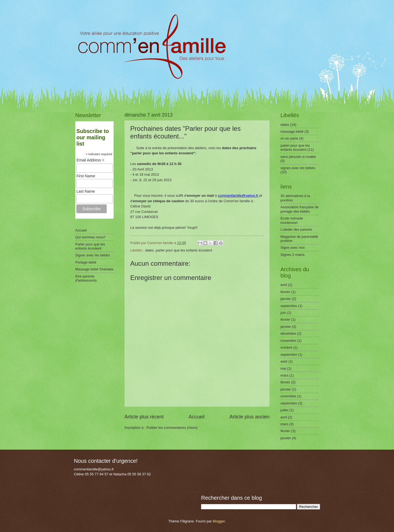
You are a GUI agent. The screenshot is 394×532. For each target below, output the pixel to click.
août (284, 361)
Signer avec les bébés (93, 255)
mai (283, 368)
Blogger (219, 521)
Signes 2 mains (292, 255)
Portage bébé (86, 262)
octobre (286, 347)
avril (284, 285)
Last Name (86, 191)
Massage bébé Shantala (94, 269)
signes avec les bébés (298, 168)
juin (283, 313)
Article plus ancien (250, 417)
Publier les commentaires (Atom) (172, 428)
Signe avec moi (292, 248)
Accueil (196, 417)
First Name (86, 176)
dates (149, 250)
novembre (288, 341)
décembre (288, 333)
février (285, 292)
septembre (289, 306)
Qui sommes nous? (90, 237)
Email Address (90, 160)
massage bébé (292, 131)
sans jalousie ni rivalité (298, 157)
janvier (286, 299)
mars (284, 375)
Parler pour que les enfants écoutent (90, 246)
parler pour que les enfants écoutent (184, 250)
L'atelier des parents (296, 229)
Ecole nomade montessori (292, 220)
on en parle (289, 138)
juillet (284, 410)
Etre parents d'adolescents (86, 278)
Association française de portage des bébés (300, 209)
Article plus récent (144, 417)
